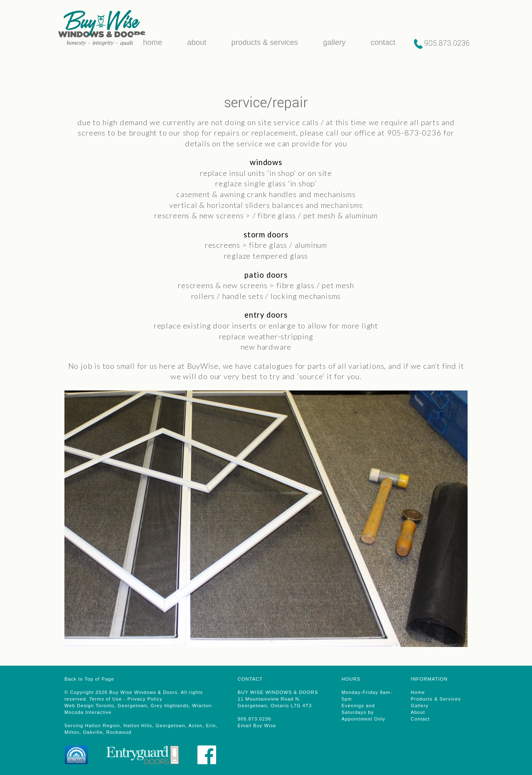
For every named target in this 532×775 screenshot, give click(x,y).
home (150, 42)
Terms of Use (106, 699)
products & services (262, 42)
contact (381, 42)
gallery (332, 42)
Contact (420, 719)
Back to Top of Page (89, 679)
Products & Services (436, 699)
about (195, 42)
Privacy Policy (145, 699)
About (418, 712)
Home (418, 692)
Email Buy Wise (257, 726)
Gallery (420, 706)
